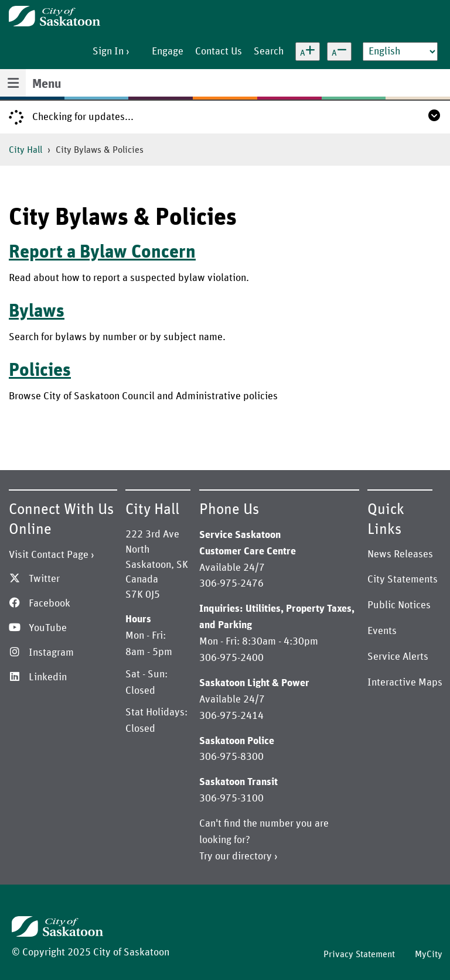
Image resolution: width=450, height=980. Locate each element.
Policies (40, 371)
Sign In (108, 52)
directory (252, 856)
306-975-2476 (231, 584)
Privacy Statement (359, 954)
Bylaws (37, 311)
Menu (47, 84)
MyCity (429, 954)
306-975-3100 (231, 799)
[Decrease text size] (339, 52)
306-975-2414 (231, 716)
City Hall (25, 150)
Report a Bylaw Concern (102, 252)
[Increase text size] (308, 52)
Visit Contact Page (49, 555)
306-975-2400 (231, 658)
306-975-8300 (231, 757)
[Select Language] (400, 52)
